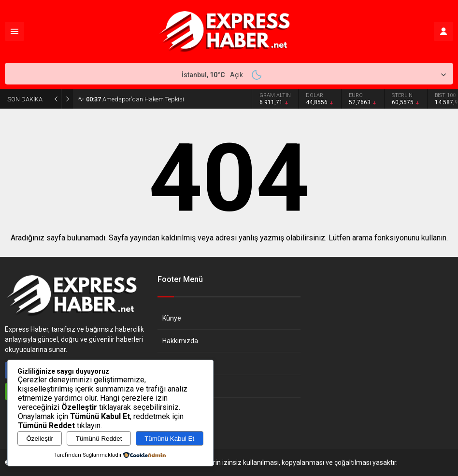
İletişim (173, 409)
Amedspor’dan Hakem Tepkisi (135, 99)
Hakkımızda (180, 341)
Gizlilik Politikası (186, 364)
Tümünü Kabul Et (169, 439)
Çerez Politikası (186, 386)
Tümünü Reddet (99, 439)
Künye (172, 318)
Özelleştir (40, 439)
